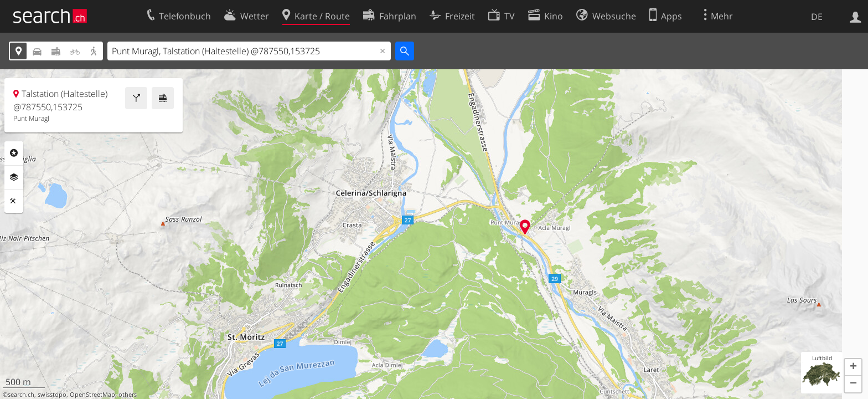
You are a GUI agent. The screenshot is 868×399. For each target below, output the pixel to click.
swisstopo (52, 395)
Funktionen (14, 201)
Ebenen (14, 177)
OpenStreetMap (92, 395)
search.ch (21, 395)
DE (817, 17)
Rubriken (14, 153)
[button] (853, 367)
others (128, 395)
